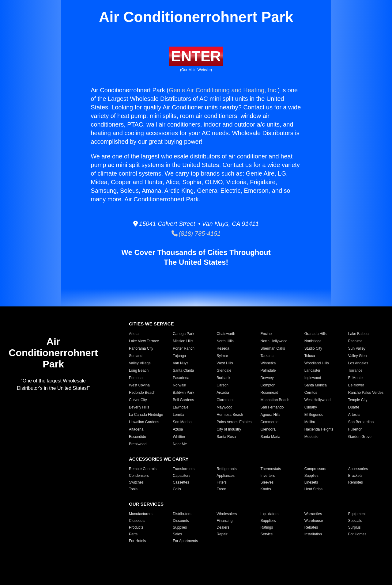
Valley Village (140, 363)
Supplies (311, 476)
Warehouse (314, 521)
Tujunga (179, 356)
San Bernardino (361, 422)
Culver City (138, 400)
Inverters (268, 476)
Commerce (269, 422)
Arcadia (223, 393)
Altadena (136, 429)
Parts (133, 534)
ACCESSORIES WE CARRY (159, 459)
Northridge (313, 341)
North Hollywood (274, 341)
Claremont (225, 400)
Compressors (315, 469)
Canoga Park (183, 334)
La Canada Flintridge (146, 415)
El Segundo (314, 415)
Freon (221, 489)
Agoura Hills (270, 415)
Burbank (223, 378)
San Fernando (272, 407)
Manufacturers (141, 514)
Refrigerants (226, 469)
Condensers (139, 476)
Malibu (310, 422)
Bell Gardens (183, 400)
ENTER (196, 56)
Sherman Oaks (273, 348)
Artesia (354, 415)
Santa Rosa (226, 437)
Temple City (358, 400)
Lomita (178, 415)
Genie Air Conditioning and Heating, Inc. (223, 90)
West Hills (225, 363)
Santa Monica (316, 385)
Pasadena (181, 378)
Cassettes (181, 482)
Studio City (313, 348)
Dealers (223, 527)
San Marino (182, 422)
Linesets (311, 482)
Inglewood (313, 378)
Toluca (310, 356)
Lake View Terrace (144, 341)
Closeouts (137, 521)
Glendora (268, 429)
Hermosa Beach (230, 415)
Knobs (266, 489)
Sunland (136, 356)
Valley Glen (357, 356)
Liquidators (269, 514)
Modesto (311, 437)
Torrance (355, 370)
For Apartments (185, 541)
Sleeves (267, 482)
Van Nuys (181, 363)
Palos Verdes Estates (234, 422)
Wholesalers (227, 514)
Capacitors (181, 476)
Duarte (354, 407)
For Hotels (137, 541)
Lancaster (313, 370)
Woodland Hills (317, 363)
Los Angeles (358, 363)
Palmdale (268, 370)
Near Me (180, 444)
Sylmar (222, 356)
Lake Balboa (358, 334)
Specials (355, 521)
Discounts (181, 521)
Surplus (354, 527)
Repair (222, 534)
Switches (136, 482)
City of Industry (229, 429)
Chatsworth (226, 334)
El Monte (355, 378)
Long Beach (139, 370)
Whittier (179, 437)
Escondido (138, 437)
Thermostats (271, 469)
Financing (224, 521)
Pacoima (355, 341)
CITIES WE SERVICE (151, 324)
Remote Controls (143, 469)
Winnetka (268, 363)
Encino (266, 334)
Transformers (184, 469)
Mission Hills (183, 341)
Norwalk (179, 385)
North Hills (225, 341)
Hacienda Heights (319, 429)
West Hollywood (318, 400)
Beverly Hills (139, 407)
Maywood (224, 407)
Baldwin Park (183, 393)
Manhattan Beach (275, 400)
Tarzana (267, 356)
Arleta (134, 334)
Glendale (224, 370)
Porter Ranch (184, 348)
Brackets (355, 476)
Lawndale (181, 407)
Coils (177, 489)
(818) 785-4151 (196, 234)
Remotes (356, 482)
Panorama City (141, 348)
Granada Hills (316, 334)
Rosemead (269, 393)
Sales (177, 534)
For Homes (357, 534)
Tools (133, 489)
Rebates (311, 527)
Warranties (313, 514)
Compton (268, 385)
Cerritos (311, 393)
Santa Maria (270, 437)
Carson (222, 385)
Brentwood (138, 444)
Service (266, 534)
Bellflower (356, 385)
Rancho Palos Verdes (366, 393)
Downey (267, 378)
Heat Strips (313, 489)
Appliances (226, 476)
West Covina (139, 385)
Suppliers (268, 521)
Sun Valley (357, 348)
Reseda (223, 348)
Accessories (358, 469)
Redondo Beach (142, 393)
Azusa (178, 429)
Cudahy (311, 407)
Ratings (267, 527)
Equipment (357, 514)
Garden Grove (360, 437)
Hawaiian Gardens (144, 422)
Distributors (182, 514)
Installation (313, 534)
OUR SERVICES (146, 504)
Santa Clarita (183, 370)
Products (136, 527)
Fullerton (355, 429)
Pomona (136, 378)
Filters (222, 482)
